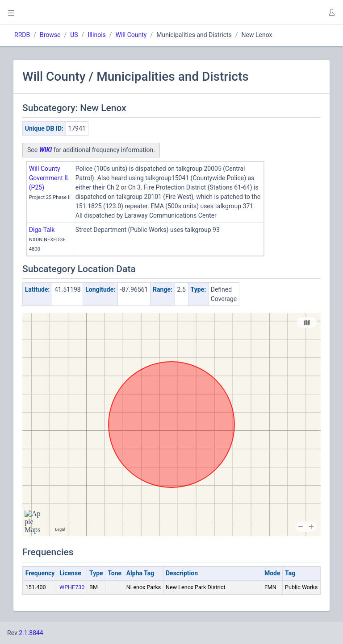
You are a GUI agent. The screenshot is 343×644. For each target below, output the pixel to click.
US (74, 35)
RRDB (22, 35)
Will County (131, 35)
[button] (331, 12)
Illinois (96, 35)
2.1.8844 (31, 633)
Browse (50, 35)
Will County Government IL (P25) (49, 178)
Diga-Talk (42, 230)
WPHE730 (72, 587)
